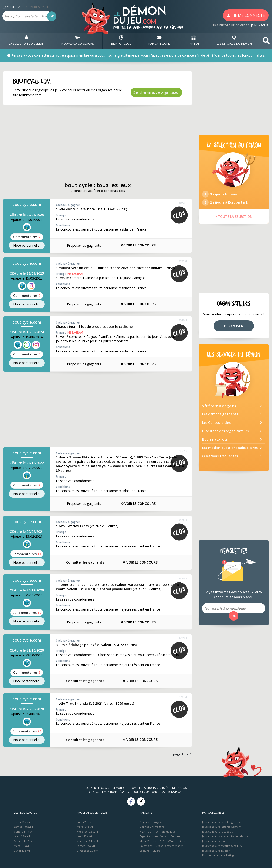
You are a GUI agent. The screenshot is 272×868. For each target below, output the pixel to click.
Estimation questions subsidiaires (230, 451)
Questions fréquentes (220, 459)
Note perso (27, 246)
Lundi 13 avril (22, 850)
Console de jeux (165, 831)
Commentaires (27, 237)
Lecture (144, 850)
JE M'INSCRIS (260, 25)
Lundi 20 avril (22, 821)
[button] (266, 41)
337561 (183, 261)
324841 (183, 320)
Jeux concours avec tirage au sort (223, 821)
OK (52, 16)
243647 (183, 578)
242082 (183, 638)
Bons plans (175, 791)
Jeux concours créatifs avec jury (222, 845)
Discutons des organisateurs (225, 434)
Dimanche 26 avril (88, 850)
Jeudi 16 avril (22, 836)
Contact (95, 791)
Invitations (146, 845)
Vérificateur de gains (219, 409)
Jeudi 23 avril (85, 836)
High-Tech (146, 831)
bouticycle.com (27, 205)
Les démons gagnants (220, 417)
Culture (175, 836)
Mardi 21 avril (85, 826)
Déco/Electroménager (169, 845)
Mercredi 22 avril (87, 831)
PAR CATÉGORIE (160, 41)
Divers (156, 850)
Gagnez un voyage (151, 821)
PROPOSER (234, 329)
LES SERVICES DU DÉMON (234, 41)
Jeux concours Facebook (217, 831)
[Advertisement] (98, 144)
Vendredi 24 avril (87, 840)
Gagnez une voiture (152, 826)
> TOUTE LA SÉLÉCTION (234, 220)
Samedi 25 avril (86, 845)
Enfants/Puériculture (173, 840)
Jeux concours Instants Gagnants (222, 826)
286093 (183, 451)
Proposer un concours (148, 791)
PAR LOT (194, 41)
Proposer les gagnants (81, 245)
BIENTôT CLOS (121, 41)
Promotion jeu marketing (218, 855)
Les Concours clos (216, 426)
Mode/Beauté (148, 840)
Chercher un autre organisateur (156, 92)
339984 (183, 203)
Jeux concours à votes (216, 840)
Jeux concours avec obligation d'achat (226, 836)
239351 (183, 696)
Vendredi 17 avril (25, 831)
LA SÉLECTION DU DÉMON (27, 41)
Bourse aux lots (215, 443)
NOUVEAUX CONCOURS (78, 41)
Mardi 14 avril (22, 845)
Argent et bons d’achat (154, 836)
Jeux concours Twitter (216, 850)
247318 (183, 519)
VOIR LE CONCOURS (139, 245)
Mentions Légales (116, 791)
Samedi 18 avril (23, 826)
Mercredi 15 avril (25, 840)
